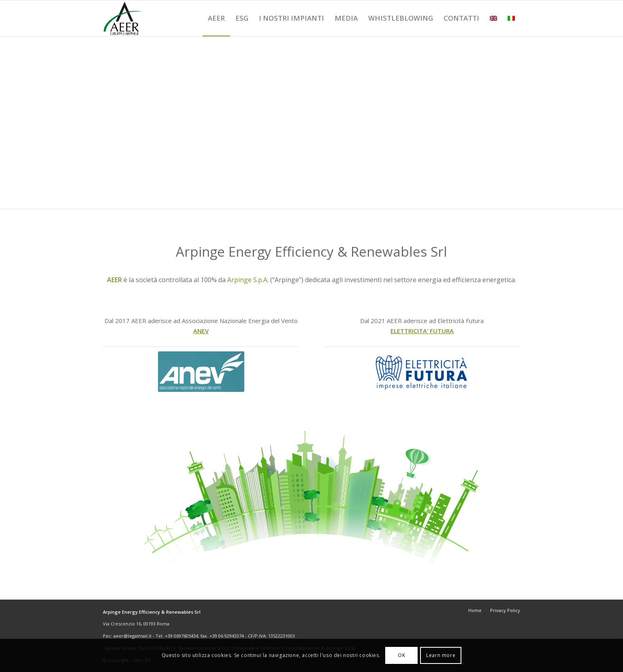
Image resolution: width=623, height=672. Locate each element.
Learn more (441, 655)
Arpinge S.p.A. (248, 280)
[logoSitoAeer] (123, 18)
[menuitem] (216, 18)
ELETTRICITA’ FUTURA (422, 331)
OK (401, 655)
